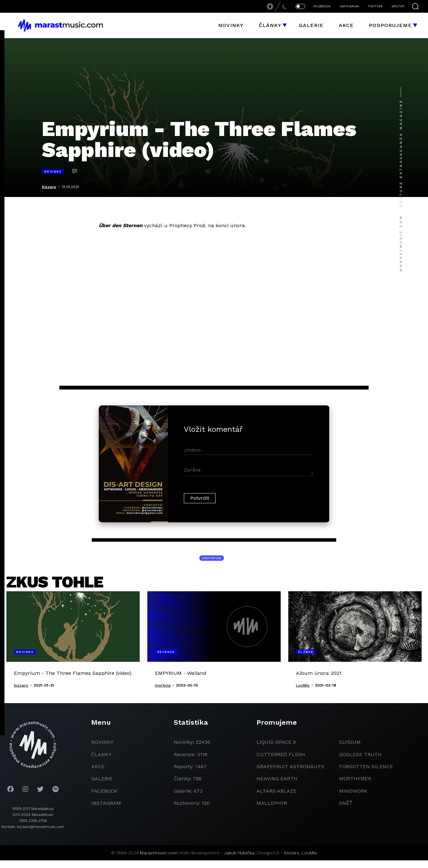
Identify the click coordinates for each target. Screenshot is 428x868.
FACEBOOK (322, 6)
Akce (346, 25)
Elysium (350, 742)
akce (98, 766)
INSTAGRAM (349, 6)
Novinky (231, 25)
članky (101, 754)
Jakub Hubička (239, 853)
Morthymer (355, 779)
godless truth (360, 754)
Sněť (346, 803)
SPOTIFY (398, 6)
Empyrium (212, 558)
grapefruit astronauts (290, 766)
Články (270, 25)
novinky (102, 742)
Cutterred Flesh (281, 754)
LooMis (309, 853)
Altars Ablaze (277, 791)
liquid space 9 (276, 742)
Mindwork (353, 791)
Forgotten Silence (366, 766)
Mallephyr (272, 803)
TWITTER (375, 6)
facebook (104, 791)
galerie (102, 779)
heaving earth (277, 779)
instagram (106, 803)
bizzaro (49, 187)
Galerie (311, 25)
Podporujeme (390, 25)
